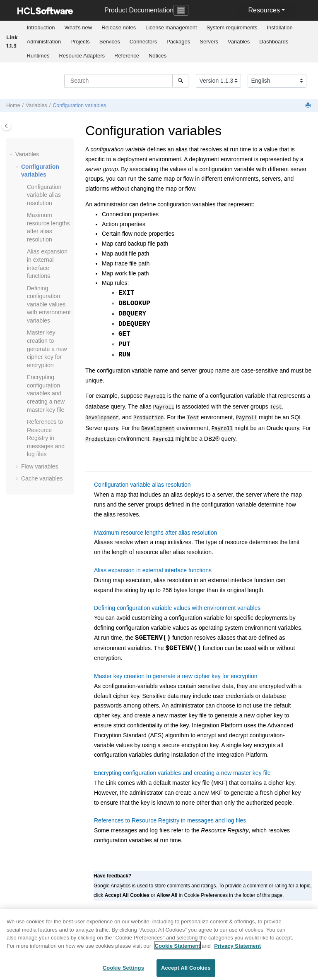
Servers (209, 42)
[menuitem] (41, 28)
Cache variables (42, 478)
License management (171, 27)
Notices (158, 56)
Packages (178, 42)
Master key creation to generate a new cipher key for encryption (47, 349)
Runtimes (38, 56)
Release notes (119, 27)
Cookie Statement (178, 949)
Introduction (41, 27)
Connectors (143, 42)
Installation (280, 27)
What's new (78, 27)
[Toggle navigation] (181, 10)
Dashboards (274, 42)
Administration (44, 42)
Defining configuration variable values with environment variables (49, 304)
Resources (264, 10)
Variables (239, 42)
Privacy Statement (237, 949)
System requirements (232, 27)
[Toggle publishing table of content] (6, 126)
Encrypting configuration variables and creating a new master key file (46, 393)
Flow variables (40, 466)
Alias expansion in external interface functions (153, 566)
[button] (12, 155)
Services (110, 42)
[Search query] (126, 81)
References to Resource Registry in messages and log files (46, 438)
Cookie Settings (123, 972)
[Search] (180, 81)
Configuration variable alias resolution (44, 195)
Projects (80, 42)
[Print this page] (309, 106)
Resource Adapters (82, 56)
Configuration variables (79, 105)
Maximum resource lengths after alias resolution (155, 528)
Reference (127, 56)
